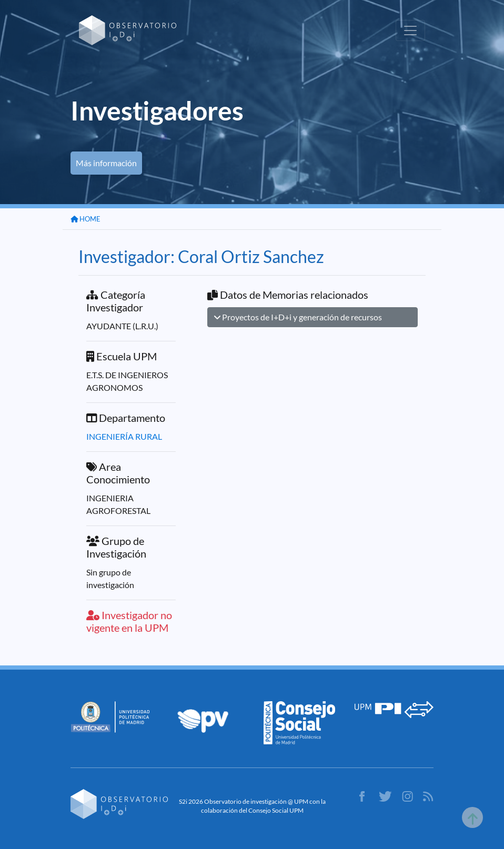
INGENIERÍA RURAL (124, 436)
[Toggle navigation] (410, 31)
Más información (106, 163)
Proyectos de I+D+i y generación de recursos (298, 317)
